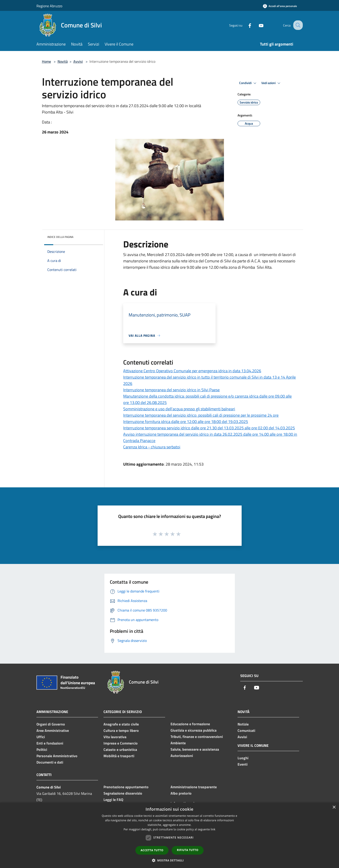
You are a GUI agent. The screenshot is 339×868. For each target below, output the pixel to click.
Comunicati (246, 730)
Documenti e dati (50, 762)
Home (46, 61)
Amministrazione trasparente (194, 787)
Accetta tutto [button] (152, 850)
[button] (170, 860)
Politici (42, 750)
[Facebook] (246, 25)
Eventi (243, 764)
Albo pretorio (181, 793)
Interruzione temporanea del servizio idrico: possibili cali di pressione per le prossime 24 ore (201, 415)
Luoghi (243, 758)
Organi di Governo (51, 724)
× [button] (334, 807)
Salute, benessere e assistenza (195, 749)
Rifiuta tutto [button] (188, 850)
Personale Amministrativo (57, 756)
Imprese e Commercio (121, 743)
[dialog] (169, 835)
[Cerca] (297, 25)
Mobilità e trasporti (119, 756)
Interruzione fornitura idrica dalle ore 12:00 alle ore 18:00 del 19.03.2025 (186, 422)
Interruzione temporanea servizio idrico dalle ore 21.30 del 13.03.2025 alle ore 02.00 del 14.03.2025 (209, 428)
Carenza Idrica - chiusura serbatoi (152, 447)
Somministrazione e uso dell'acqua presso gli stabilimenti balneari (179, 409)
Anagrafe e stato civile (121, 724)
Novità (63, 61)
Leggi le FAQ (113, 800)
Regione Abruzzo (49, 6)
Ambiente (178, 743)
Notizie (243, 724)
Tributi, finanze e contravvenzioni (197, 737)
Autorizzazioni (182, 756)
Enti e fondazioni (50, 743)
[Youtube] (257, 25)
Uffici (41, 737)
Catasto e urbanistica (120, 750)
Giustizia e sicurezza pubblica (194, 730)
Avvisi (78, 61)
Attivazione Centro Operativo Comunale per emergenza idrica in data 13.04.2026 (192, 371)
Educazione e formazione (190, 724)
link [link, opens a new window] (213, 829)
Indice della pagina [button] (60, 237)
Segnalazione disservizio (123, 793)
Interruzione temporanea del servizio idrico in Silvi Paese (171, 390)
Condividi (248, 83)
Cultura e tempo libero (121, 730)
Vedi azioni (272, 83)
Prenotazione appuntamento (126, 787)
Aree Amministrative (53, 730)
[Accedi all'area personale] (280, 6)
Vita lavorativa (115, 737)
